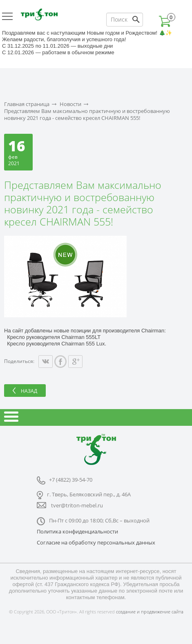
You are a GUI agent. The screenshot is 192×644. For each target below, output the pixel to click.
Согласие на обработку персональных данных (96, 542)
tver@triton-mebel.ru (77, 505)
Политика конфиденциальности (77, 531)
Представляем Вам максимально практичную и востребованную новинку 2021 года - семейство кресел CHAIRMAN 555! (87, 115)
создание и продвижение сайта (150, 612)
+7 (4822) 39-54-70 (71, 480)
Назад (29, 391)
